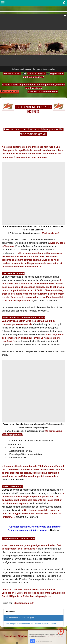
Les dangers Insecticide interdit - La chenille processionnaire (31, 623)
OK (32, 641)
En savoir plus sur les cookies (44, 641)
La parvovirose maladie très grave (20, 618)
